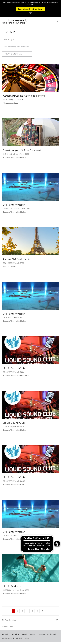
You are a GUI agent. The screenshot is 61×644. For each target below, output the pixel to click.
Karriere (51, 638)
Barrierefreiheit (30, 638)
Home (5, 627)
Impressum (33, 634)
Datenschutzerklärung (11, 638)
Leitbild (42, 638)
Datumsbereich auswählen (22, 47)
